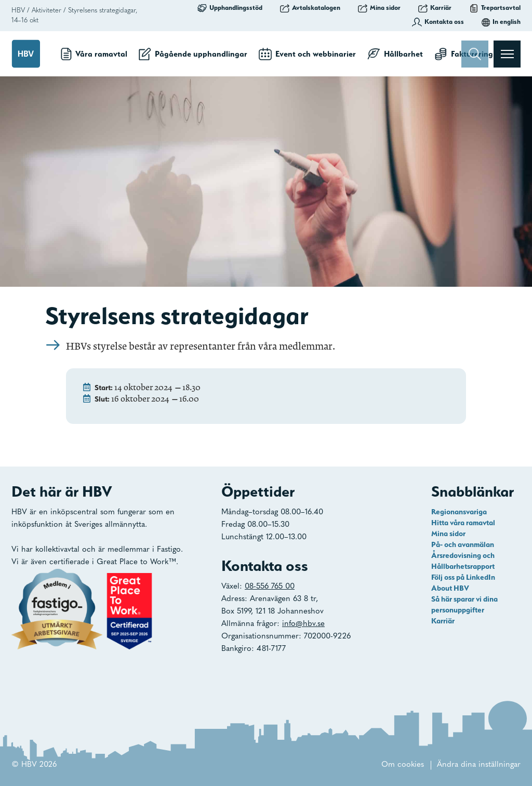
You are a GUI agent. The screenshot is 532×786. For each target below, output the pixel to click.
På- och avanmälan (463, 544)
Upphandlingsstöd (230, 8)
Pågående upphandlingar (193, 54)
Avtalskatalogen (310, 8)
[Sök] (475, 54)
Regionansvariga (459, 512)
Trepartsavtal (495, 8)
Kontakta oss (438, 22)
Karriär (435, 8)
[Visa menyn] (507, 54)
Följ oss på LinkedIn (463, 577)
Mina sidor (379, 8)
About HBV (450, 588)
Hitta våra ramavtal (463, 523)
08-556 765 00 (270, 587)
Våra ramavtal (94, 54)
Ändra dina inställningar (479, 765)
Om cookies (403, 765)
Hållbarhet (395, 54)
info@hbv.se (303, 624)
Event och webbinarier (307, 54)
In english (501, 22)
